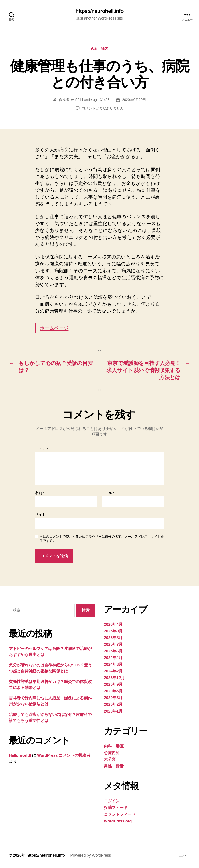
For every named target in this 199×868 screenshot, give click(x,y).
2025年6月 (113, 651)
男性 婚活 (114, 766)
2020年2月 (113, 704)
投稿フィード (116, 808)
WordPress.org (118, 821)
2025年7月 (113, 644)
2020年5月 (113, 691)
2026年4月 (113, 624)
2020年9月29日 (134, 100)
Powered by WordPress (91, 855)
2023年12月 (114, 678)
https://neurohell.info (100, 11)
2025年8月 (113, 638)
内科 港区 (99, 49)
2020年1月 (113, 711)
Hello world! (20, 755)
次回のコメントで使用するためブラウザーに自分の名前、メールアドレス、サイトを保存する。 (102, 539)
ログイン (112, 801)
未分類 (110, 759)
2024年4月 (113, 658)
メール (108, 493)
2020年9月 (113, 684)
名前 (40, 493)
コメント (42, 449)
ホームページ (54, 328)
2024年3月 (113, 664)
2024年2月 (113, 671)
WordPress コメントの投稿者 (64, 755)
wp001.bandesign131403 (90, 100)
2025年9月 (113, 631)
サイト (40, 514)
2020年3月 (113, 698)
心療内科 (112, 753)
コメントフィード (120, 814)
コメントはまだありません (103, 108)
